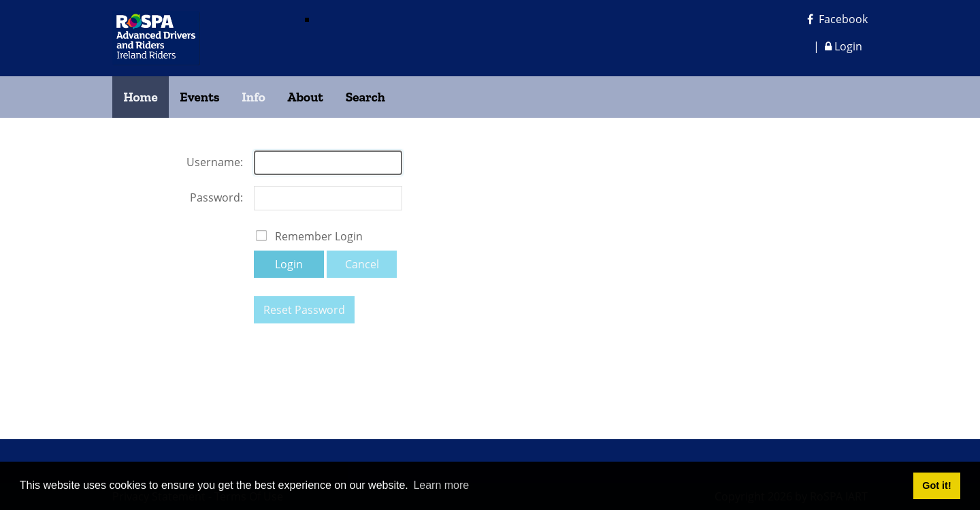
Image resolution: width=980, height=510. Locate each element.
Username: (215, 162)
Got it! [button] (936, 485)
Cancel (362, 264)
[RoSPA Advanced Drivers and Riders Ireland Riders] (156, 37)
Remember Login (319, 236)
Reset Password (304, 310)
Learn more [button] (441, 485)
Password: (216, 197)
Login (848, 46)
